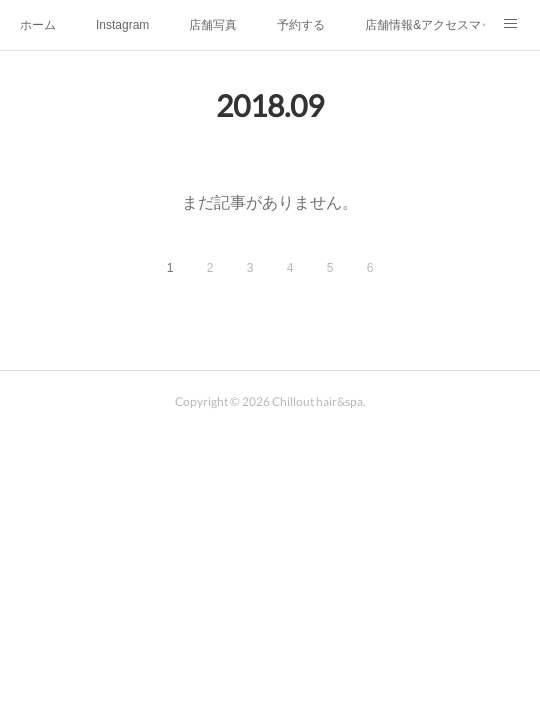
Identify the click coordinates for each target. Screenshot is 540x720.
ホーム (38, 25)
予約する (301, 25)
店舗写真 (213, 25)
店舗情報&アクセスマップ (425, 25)
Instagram (122, 25)
